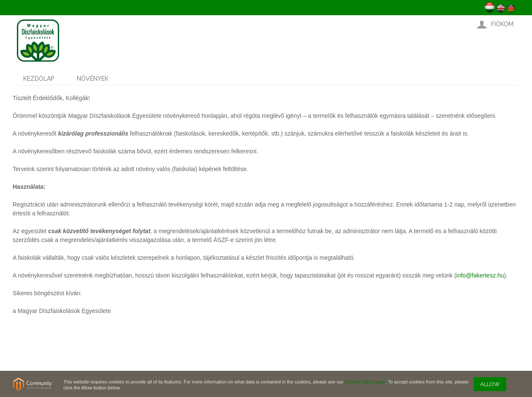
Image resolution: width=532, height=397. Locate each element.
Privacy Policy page (365, 382)
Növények (93, 79)
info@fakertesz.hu (480, 275)
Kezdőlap (39, 79)
